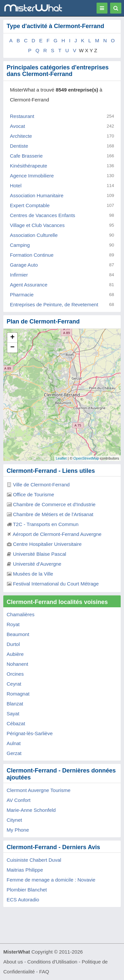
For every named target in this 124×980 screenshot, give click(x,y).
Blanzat (15, 704)
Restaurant (22, 116)
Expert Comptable (30, 205)
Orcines (15, 674)
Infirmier (19, 275)
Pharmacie (22, 295)
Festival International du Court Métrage (56, 584)
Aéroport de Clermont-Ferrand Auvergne (57, 534)
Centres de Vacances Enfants (42, 215)
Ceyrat (14, 684)
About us (13, 962)
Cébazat (16, 723)
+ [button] (12, 338)
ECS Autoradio (23, 900)
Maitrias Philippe (25, 870)
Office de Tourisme (34, 494)
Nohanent (17, 664)
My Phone (18, 830)
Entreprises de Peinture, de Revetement (54, 304)
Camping (20, 245)
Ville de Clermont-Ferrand (41, 485)
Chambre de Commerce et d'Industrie (54, 504)
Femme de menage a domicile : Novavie (51, 880)
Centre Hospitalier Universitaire (47, 544)
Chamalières (21, 614)
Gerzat (14, 753)
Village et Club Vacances (37, 225)
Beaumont (18, 634)
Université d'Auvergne (37, 564)
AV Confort (19, 800)
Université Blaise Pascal (40, 554)
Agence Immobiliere (32, 176)
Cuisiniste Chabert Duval (34, 860)
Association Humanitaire (37, 195)
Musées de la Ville (33, 574)
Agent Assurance (29, 285)
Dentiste (19, 146)
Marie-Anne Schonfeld (31, 810)
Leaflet (61, 458)
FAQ (44, 972)
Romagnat (18, 694)
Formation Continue (32, 255)
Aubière (15, 654)
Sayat (13, 714)
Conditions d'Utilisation (52, 962)
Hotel (16, 186)
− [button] (12, 348)
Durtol (13, 644)
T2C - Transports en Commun (46, 524)
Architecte (21, 136)
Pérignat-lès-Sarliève (30, 733)
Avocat (18, 126)
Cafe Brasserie (26, 156)
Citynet (14, 820)
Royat (13, 624)
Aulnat (14, 743)
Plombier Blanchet (27, 890)
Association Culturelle (34, 235)
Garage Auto (24, 265)
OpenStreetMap (86, 458)
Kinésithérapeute (29, 166)
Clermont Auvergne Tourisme (39, 790)
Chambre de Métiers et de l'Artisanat (53, 514)
